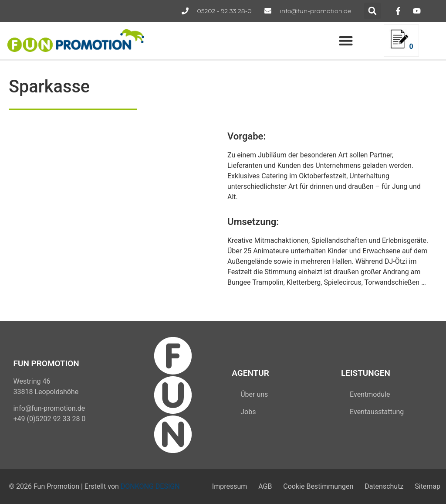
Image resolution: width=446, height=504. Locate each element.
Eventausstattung (377, 412)
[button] (372, 11)
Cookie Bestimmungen (318, 486)
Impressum (229, 486)
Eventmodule (370, 394)
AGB (265, 486)
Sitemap (427, 486)
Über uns (254, 394)
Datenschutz (384, 486)
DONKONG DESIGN (150, 486)
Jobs (248, 412)
